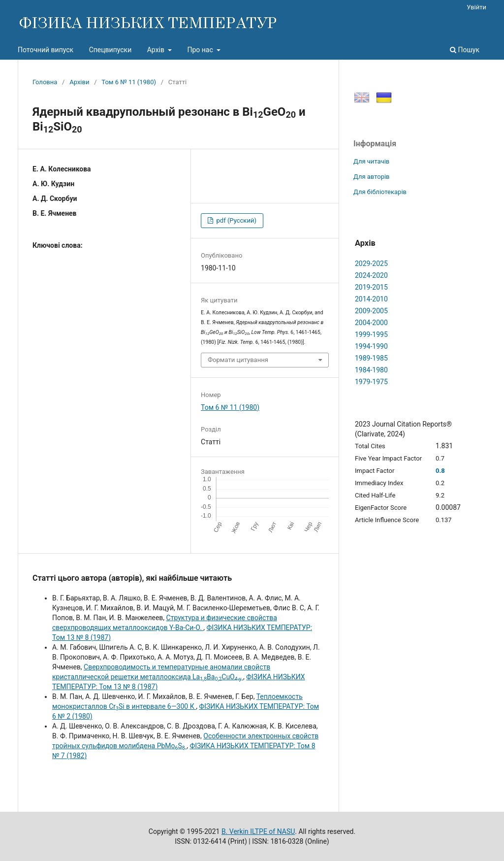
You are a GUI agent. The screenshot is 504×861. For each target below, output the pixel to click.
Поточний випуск (46, 50)
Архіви (79, 82)
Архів (157, 50)
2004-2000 (371, 323)
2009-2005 (371, 311)
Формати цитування (238, 360)
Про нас (201, 50)
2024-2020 (371, 275)
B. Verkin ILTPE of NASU (258, 831)
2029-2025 (371, 264)
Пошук (465, 50)
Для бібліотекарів (380, 192)
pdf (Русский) (236, 220)
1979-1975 (371, 382)
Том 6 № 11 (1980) (129, 82)
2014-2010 (371, 299)
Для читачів (371, 161)
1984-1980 (371, 370)
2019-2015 (371, 287)
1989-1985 (371, 358)
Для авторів (372, 177)
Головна (45, 82)
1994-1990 (371, 346)
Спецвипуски (110, 50)
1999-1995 (371, 334)
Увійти (476, 7)
